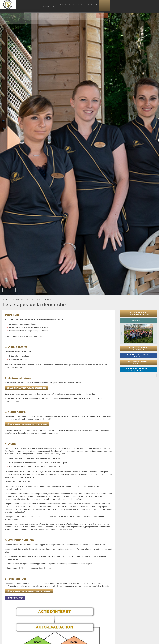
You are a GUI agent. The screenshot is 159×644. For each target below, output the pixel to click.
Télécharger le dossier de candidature (27, 424)
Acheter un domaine (138, 363)
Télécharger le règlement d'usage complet (29, 591)
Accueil (6, 300)
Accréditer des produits (138, 370)
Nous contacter (15, 598)
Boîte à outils (138, 320)
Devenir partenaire (138, 349)
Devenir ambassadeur (138, 356)
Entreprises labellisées (121, 6)
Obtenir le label (138, 314)
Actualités (140, 6)
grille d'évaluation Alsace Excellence (27, 388)
